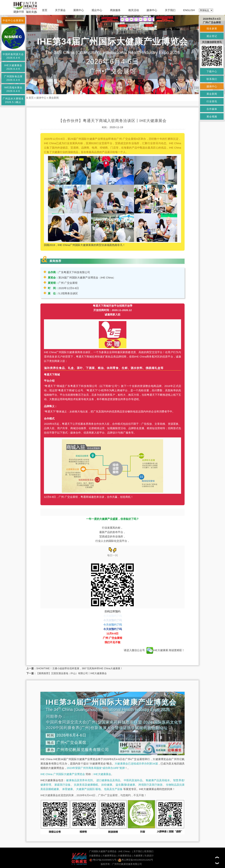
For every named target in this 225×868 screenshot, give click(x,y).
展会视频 (212, 117)
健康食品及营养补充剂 (79, 780)
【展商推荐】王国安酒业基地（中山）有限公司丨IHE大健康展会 (71, 673)
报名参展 (212, 29)
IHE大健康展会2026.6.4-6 (13, 67)
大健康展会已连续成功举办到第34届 (136, 764)
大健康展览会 (125, 856)
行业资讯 (212, 101)
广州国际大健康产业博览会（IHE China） (110, 851)
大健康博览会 (109, 856)
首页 (45, 10)
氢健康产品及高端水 (158, 780)
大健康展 (138, 856)
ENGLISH (189, 10)
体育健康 (67, 789)
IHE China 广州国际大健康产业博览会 (63, 774)
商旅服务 (115, 10)
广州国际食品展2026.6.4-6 (13, 78)
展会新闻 (54, 98)
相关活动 (134, 10)
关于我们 (170, 10)
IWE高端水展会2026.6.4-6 (13, 89)
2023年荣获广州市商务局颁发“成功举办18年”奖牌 (96, 768)
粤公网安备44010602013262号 (136, 860)
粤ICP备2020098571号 (103, 860)
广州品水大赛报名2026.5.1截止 (13, 100)
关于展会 (60, 10)
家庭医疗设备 (62, 785)
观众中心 (97, 10)
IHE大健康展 (157, 650)
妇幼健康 (107, 785)
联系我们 (149, 851)
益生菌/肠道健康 (125, 785)
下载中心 (212, 71)
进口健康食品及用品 (108, 780)
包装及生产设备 (113, 789)
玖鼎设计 (149, 856)
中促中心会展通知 (13, 20)
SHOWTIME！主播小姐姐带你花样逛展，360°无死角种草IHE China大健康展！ (79, 668)
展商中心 (79, 10)
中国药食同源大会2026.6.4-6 (13, 56)
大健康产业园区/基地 (88, 789)
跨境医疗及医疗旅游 (151, 785)
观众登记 (212, 36)
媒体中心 (152, 10)
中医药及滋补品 (133, 780)
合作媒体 (212, 109)
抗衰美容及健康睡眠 (86, 785)
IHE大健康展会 (102, 774)
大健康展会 (95, 856)
